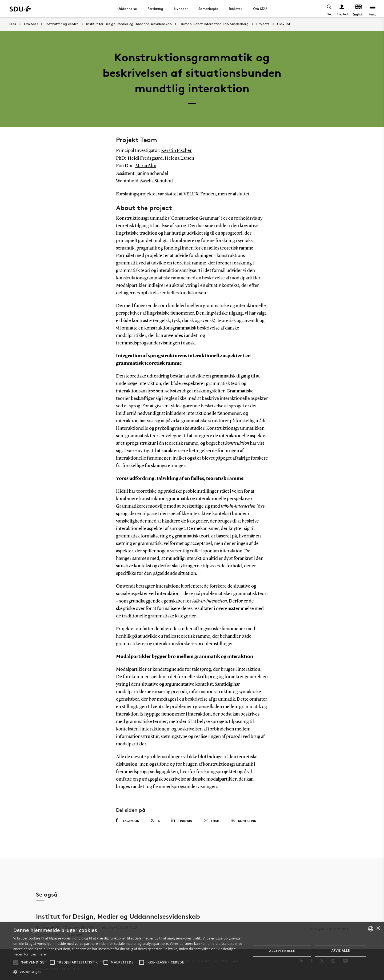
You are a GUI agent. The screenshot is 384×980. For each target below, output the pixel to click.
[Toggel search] (329, 9)
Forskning (155, 9)
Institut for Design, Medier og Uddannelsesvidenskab (129, 24)
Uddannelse (127, 9)
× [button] (378, 928)
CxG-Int (284, 24)
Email (212, 820)
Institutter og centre (62, 24)
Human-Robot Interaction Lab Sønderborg (214, 24)
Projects (263, 24)
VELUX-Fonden (200, 193)
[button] (16, 962)
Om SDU (260, 9)
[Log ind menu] (342, 9)
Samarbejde (208, 9)
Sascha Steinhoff (157, 180)
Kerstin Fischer (176, 151)
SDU (13, 24)
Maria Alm (146, 166)
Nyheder (181, 9)
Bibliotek (236, 9)
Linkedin (182, 819)
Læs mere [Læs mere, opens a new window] (38, 954)
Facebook (128, 820)
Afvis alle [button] (341, 951)
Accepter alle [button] (282, 951)
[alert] (192, 951)
